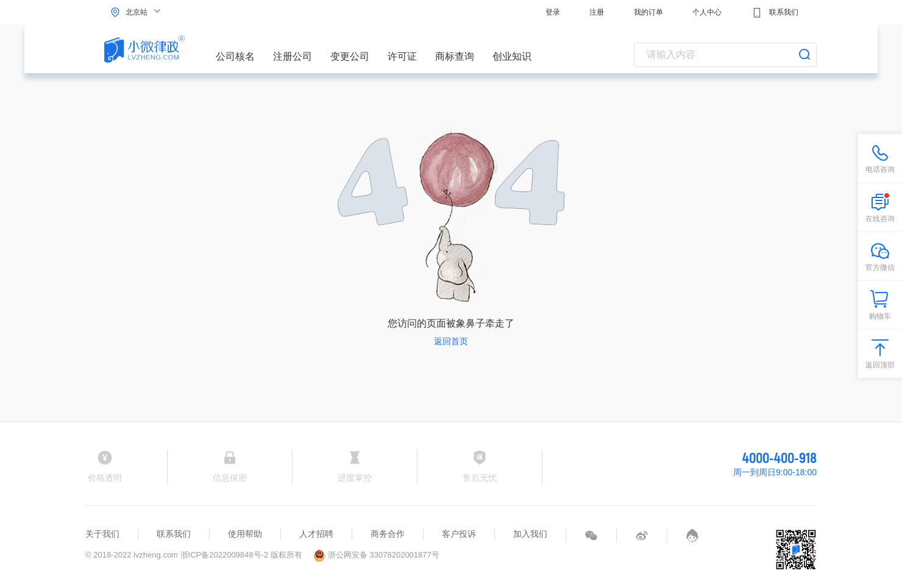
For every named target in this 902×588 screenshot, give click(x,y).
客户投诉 (459, 534)
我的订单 (648, 12)
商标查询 (455, 56)
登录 (553, 12)
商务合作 (388, 534)
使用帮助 (245, 534)
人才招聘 (316, 534)
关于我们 (102, 534)
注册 (597, 12)
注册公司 (293, 56)
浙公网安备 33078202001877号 (376, 555)
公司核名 (235, 56)
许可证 (402, 56)
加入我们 (530, 534)
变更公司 (350, 56)
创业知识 (512, 56)
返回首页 (451, 341)
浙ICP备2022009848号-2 (225, 555)
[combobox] (725, 55)
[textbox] (725, 55)
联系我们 (775, 13)
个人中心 (707, 12)
